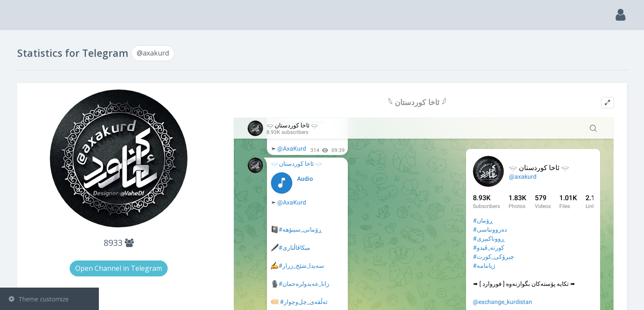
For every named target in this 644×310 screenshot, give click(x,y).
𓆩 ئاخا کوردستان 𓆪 (450, 102)
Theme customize (39, 299)
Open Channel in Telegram (201, 268)
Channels (51, 85)
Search (22, 63)
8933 (201, 243)
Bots (51, 129)
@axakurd (35, 171)
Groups (51, 107)
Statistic (52, 151)
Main (21, 41)
